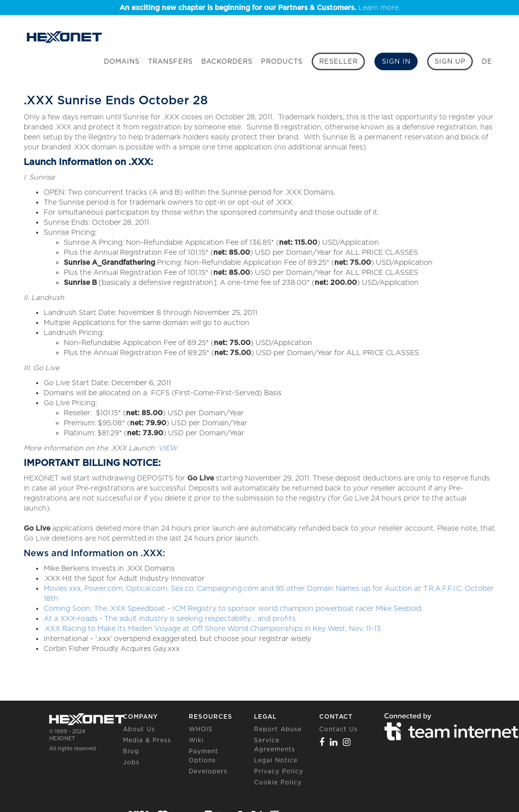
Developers (208, 771)
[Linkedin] (334, 742)
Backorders (227, 61)
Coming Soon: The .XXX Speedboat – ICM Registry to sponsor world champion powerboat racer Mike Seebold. (233, 608)
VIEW (168, 448)
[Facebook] (322, 742)
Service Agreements (275, 745)
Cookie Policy (278, 782)
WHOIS (201, 729)
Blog (131, 751)
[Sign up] (450, 61)
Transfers (170, 61)
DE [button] (487, 61)
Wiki (196, 740)
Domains (122, 61)
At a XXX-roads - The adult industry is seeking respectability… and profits (170, 618)
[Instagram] (347, 742)
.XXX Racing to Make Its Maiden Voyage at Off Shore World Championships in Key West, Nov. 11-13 (212, 628)
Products (282, 61)
